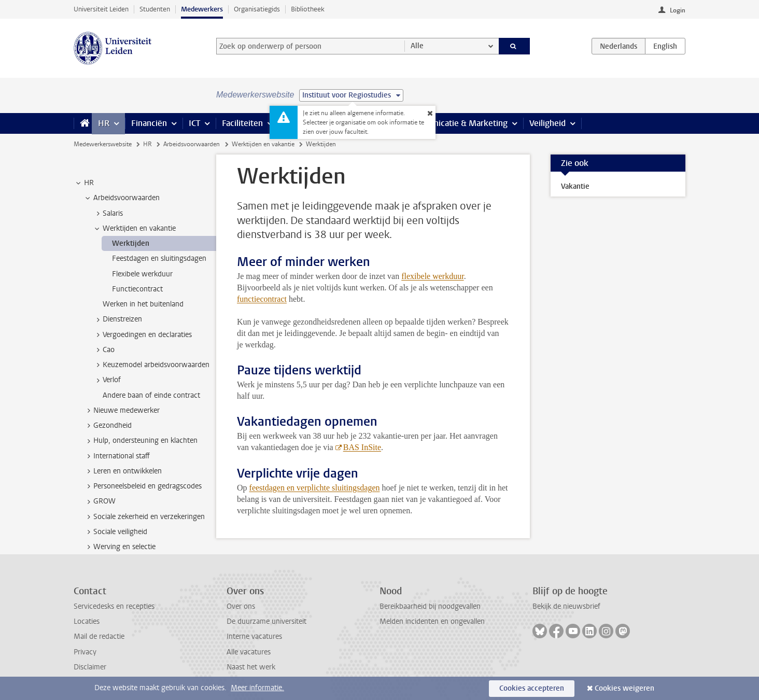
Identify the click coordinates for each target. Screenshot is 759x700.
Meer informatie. (257, 688)
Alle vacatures (249, 652)
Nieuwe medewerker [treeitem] (122, 411)
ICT (194, 123)
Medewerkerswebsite (103, 144)
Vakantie (575, 186)
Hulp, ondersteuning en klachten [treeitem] (140, 441)
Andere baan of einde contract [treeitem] (151, 395)
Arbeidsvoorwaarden (192, 144)
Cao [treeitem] (104, 350)
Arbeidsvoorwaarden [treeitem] (122, 198)
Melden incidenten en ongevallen (432, 621)
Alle (417, 46)
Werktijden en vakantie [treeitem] (134, 229)
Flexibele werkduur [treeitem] (142, 274)
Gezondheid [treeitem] (108, 426)
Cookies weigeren (624, 688)
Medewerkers (202, 9)
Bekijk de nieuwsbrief (566, 606)
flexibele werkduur (432, 276)
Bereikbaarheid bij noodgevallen (430, 606)
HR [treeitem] (84, 183)
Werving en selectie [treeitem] (120, 547)
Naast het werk (251, 667)
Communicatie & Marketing (457, 123)
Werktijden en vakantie (263, 144)
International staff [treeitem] (117, 456)
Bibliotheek (308, 9)
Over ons (241, 606)
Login (678, 10)
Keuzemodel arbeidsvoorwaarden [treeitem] (151, 365)
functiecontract (262, 299)
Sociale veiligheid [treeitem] (115, 532)
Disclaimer (90, 667)
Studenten (155, 9)
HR (104, 123)
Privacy (85, 652)
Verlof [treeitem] (107, 380)
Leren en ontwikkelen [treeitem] (123, 471)
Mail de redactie (99, 636)
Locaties (87, 621)
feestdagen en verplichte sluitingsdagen (315, 488)
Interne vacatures (254, 636)
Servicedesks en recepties (114, 606)
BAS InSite (362, 447)
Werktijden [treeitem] (131, 243)
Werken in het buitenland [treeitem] (143, 304)
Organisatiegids (257, 9)
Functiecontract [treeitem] (137, 289)
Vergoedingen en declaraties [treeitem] (142, 335)
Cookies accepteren (532, 688)
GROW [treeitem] (100, 501)
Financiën (149, 123)
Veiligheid (547, 123)
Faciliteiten (242, 123)
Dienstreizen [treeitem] (117, 319)
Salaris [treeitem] (108, 214)
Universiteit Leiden (101, 9)
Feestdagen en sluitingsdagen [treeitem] (159, 258)
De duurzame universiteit (266, 621)
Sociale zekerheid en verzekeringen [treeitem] (144, 517)
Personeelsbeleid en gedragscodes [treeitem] (143, 486)
